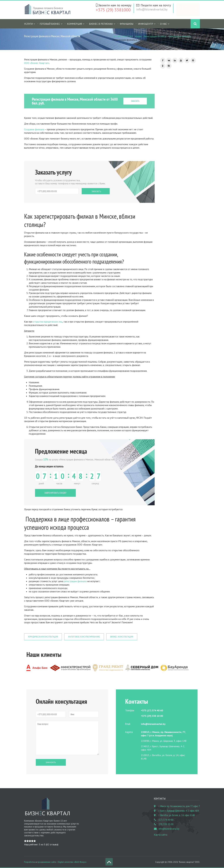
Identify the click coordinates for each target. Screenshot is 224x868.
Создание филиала (34, 129)
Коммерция (75, 24)
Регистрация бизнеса (155, 36)
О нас (163, 24)
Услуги (28, 24)
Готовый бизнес (50, 24)
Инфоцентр (146, 24)
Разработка (30, 862)
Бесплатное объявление (191, 10)
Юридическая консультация (43, 637)
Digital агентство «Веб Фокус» (72, 862)
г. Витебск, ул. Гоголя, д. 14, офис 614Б (177, 815)
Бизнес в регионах (101, 24)
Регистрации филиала (180, 36)
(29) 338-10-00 (166, 824)
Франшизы (127, 24)
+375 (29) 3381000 (113, 10)
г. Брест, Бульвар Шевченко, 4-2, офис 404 (179, 811)
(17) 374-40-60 (166, 820)
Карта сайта (161, 835)
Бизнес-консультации (122, 637)
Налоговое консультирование (84, 637)
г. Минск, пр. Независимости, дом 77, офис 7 (179, 806)
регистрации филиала (75, 581)
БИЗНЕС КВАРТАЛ (123, 36)
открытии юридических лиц (48, 322)
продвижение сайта (47, 862)
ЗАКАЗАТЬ (135, 101)
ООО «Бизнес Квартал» (37, 63)
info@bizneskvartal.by (152, 9)
